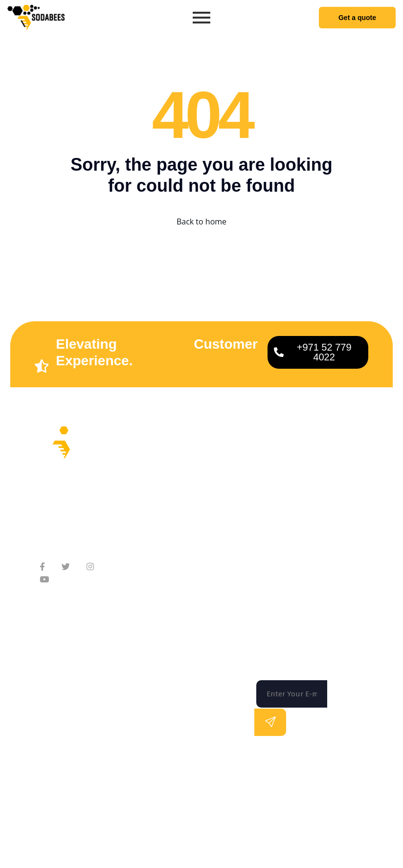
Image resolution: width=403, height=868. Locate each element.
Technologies (213, 526)
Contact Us (142, 521)
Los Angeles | (295, 779)
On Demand (211, 506)
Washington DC (208, 779)
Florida (63, 779)
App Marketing (216, 545)
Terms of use (298, 819)
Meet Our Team (150, 501)
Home (200, 467)
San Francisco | (130, 779)
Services (205, 487)
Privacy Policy (356, 819)
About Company (151, 481)
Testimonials (146, 540)
